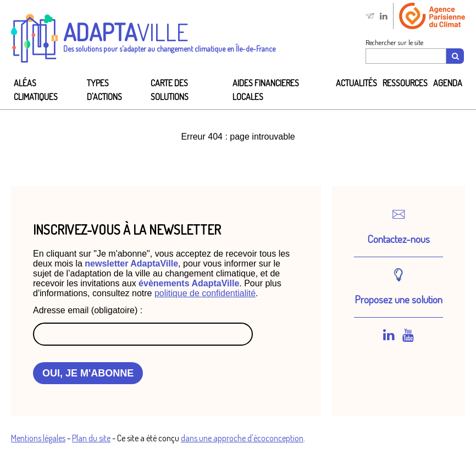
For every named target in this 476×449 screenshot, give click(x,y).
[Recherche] (455, 56)
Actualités (356, 83)
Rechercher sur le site (394, 42)
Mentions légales (38, 438)
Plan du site (91, 438)
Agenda (448, 83)
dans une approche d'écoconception (242, 438)
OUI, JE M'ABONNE (88, 373)
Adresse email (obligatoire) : (88, 310)
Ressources (405, 83)
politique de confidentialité (205, 293)
